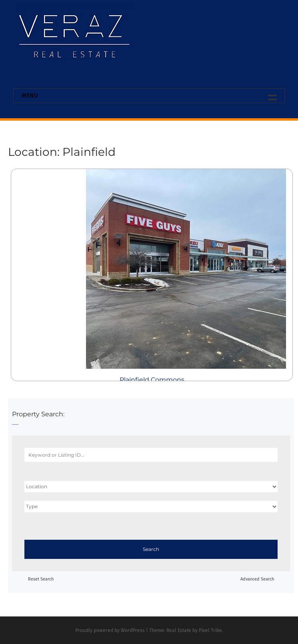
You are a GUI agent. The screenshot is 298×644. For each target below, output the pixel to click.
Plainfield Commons (152, 380)
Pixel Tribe (210, 630)
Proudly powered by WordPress (110, 630)
